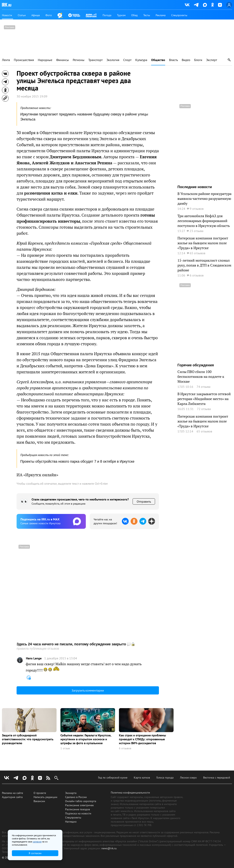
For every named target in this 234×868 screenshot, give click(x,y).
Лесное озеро (188, 778)
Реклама (161, 15)
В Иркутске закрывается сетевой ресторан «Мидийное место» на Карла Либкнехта (204, 399)
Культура (141, 60)
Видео (186, 60)
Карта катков (142, 778)
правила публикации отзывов (38, 649)
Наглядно (71, 822)
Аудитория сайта (12, 797)
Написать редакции (45, 797)
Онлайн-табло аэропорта (81, 801)
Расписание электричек (79, 805)
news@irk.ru (109, 848)
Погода (107, 15)
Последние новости (195, 187)
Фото (49, 15)
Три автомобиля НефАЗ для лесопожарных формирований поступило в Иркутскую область (204, 221)
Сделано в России (76, 797)
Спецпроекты (179, 15)
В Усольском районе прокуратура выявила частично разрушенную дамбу (204, 198)
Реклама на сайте (12, 793)
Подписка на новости (78, 813)
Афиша (36, 15)
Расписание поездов (78, 809)
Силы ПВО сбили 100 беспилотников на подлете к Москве (201, 376)
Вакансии (39, 801)
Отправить (144, 501)
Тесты (147, 15)
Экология (113, 60)
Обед (134, 15)
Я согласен (35, 853)
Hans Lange (34, 658)
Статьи (22, 15)
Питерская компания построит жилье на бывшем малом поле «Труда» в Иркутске (203, 243)
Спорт (127, 60)
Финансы (62, 60)
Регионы (79, 60)
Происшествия (24, 60)
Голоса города (165, 778)
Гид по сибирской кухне (113, 778)
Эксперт (212, 60)
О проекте (40, 793)
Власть (173, 60)
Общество (158, 60)
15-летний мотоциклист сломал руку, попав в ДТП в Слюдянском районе (204, 265)
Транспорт (95, 60)
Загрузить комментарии (88, 690)
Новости (7, 15)
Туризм (121, 15)
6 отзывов (125, 748)
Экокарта (71, 793)
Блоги (198, 60)
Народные (45, 60)
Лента (6, 60)
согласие (37, 842)
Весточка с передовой (217, 778)
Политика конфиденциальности (130, 793)
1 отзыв (65, 748)
